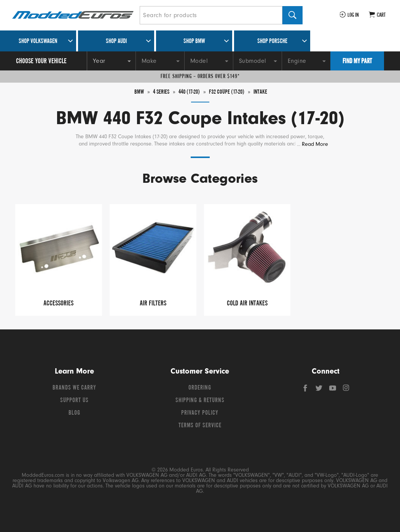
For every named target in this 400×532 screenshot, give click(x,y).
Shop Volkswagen (38, 42)
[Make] (160, 61)
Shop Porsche (272, 42)
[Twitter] (320, 390)
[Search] (292, 15)
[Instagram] (346, 390)
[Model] (209, 61)
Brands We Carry (74, 388)
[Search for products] (211, 15)
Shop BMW (194, 42)
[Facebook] (306, 390)
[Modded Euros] (73, 15)
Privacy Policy (200, 413)
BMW (135, 92)
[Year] (111, 61)
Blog (74, 413)
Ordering (200, 388)
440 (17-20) (188, 92)
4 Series (158, 92)
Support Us (74, 401)
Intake (264, 92)
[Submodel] (257, 61)
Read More (315, 144)
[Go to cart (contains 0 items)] (377, 15)
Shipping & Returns (200, 401)
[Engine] (306, 61)
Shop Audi (116, 42)
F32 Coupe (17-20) (229, 92)
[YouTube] (333, 390)
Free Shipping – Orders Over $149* (200, 77)
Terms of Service (200, 426)
